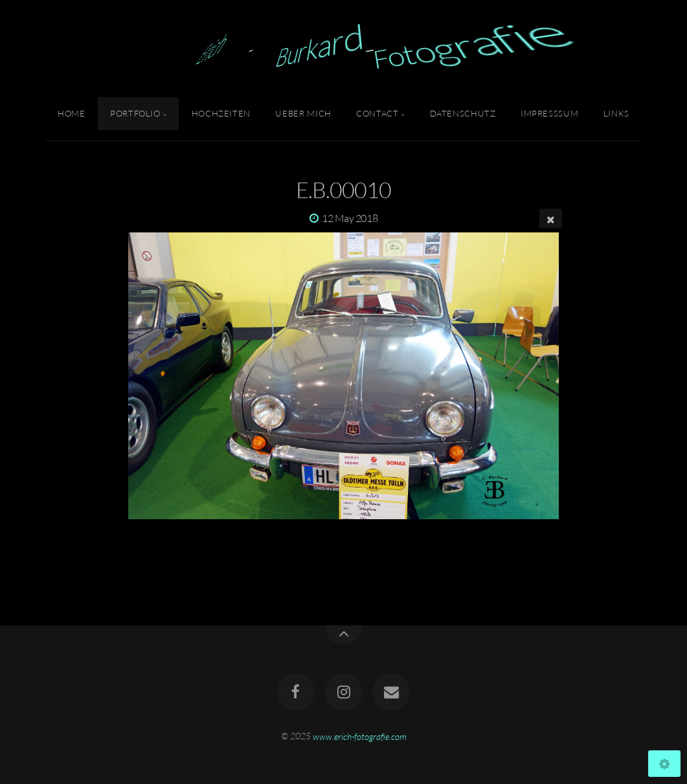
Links (616, 113)
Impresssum (549, 113)
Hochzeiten (221, 113)
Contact (377, 113)
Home (72, 113)
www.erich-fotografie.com (360, 736)
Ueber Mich (303, 113)
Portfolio (135, 113)
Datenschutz (463, 113)
